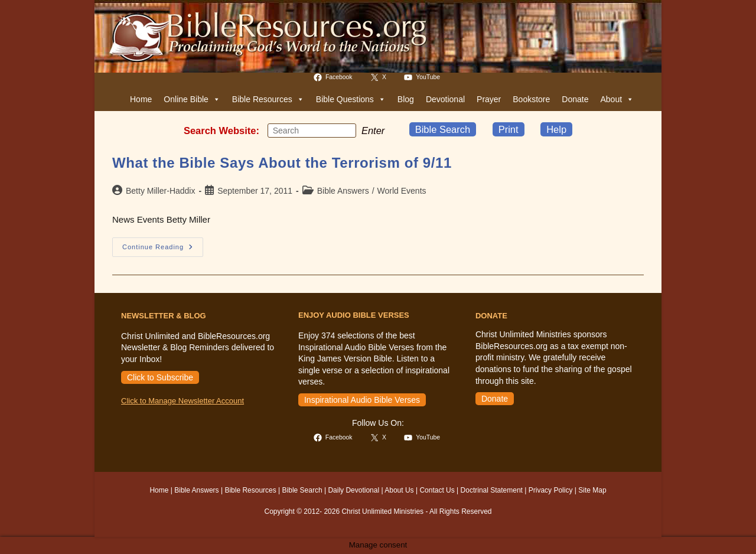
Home (141, 99)
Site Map (592, 490)
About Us (399, 490)
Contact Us (437, 490)
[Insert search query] (312, 131)
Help (556, 129)
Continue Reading (163, 250)
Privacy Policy (551, 490)
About (617, 99)
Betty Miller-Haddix (160, 191)
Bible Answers (343, 191)
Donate (575, 99)
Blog (406, 99)
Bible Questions (351, 99)
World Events (402, 191)
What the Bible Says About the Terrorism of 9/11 (282, 163)
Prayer (489, 99)
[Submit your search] (344, 130)
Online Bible (192, 99)
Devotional (445, 99)
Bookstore (531, 99)
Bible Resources (268, 99)
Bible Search (443, 129)
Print (509, 129)
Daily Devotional (353, 490)
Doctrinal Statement (492, 490)
